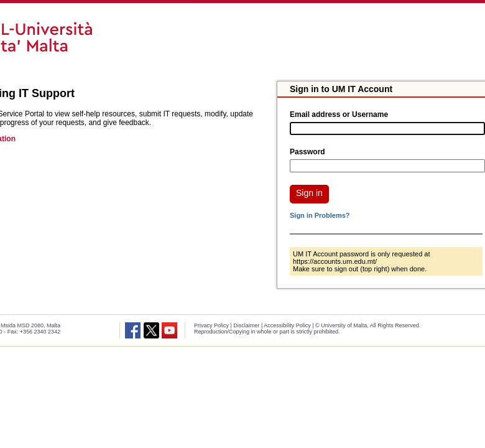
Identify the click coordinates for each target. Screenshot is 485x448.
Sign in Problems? (320, 215)
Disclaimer (246, 325)
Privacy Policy (211, 325)
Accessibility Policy (287, 325)
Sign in (309, 193)
